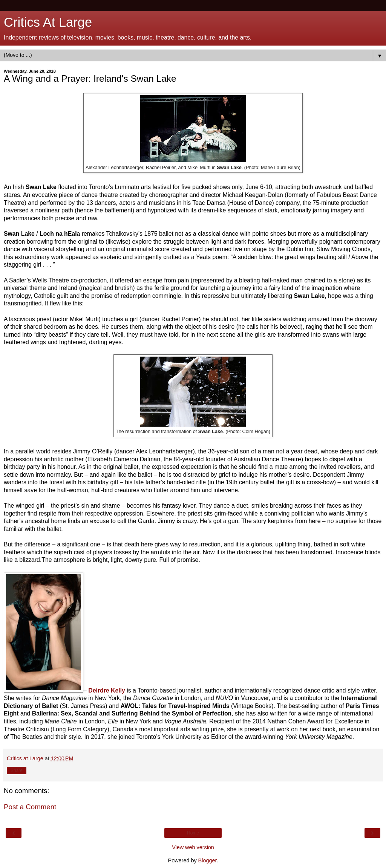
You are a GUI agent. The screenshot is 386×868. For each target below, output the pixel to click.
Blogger (208, 860)
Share (17, 770)
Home (193, 833)
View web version (193, 847)
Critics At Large (48, 22)
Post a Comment (30, 807)
